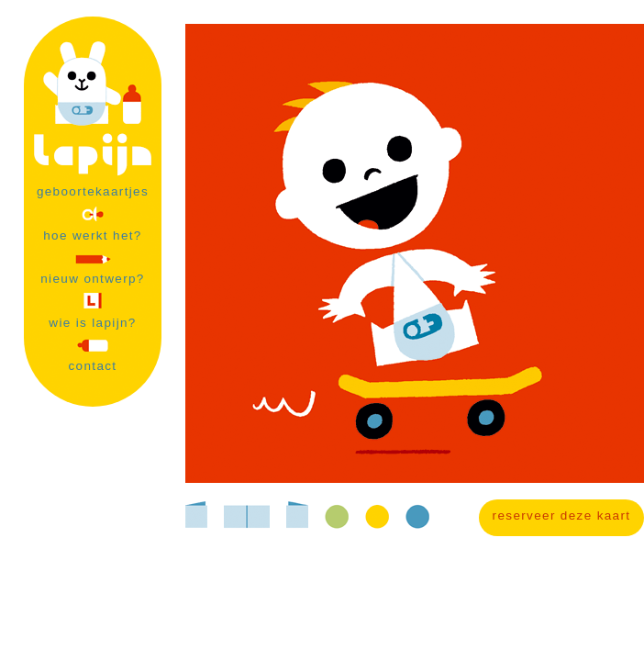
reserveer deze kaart (562, 515)
